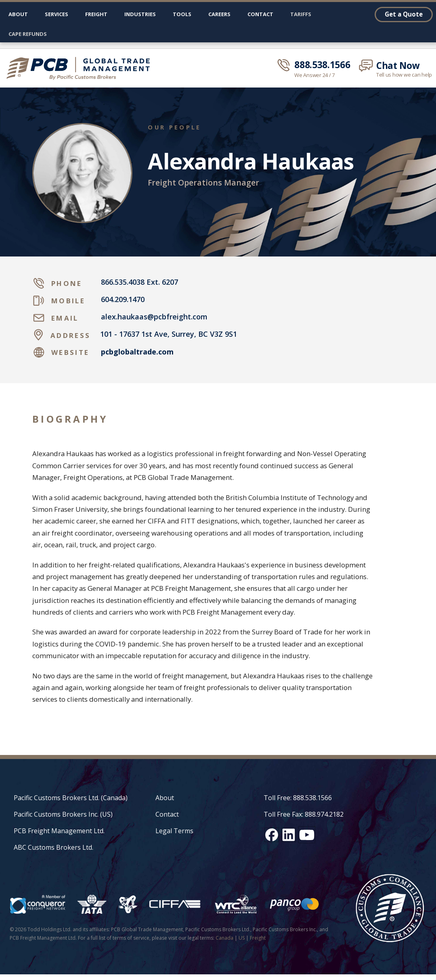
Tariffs (301, 14)
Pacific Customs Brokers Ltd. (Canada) (71, 798)
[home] (82, 68)
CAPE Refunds (28, 34)
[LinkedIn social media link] (289, 835)
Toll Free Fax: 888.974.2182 (304, 814)
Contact (260, 14)
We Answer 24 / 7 (314, 75)
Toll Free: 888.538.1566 (298, 798)
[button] (57, 16)
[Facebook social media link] (272, 835)
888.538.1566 (322, 65)
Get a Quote (404, 14)
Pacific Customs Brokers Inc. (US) (63, 814)
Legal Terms (174, 831)
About (18, 14)
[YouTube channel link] (307, 835)
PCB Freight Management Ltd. (59, 831)
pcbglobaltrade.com (137, 352)
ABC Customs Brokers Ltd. (53, 847)
